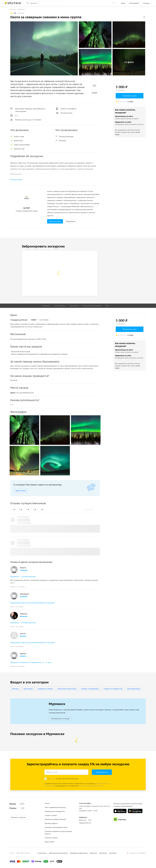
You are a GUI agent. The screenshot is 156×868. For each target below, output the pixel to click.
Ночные (15, 689)
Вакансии (93, 853)
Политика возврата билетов (55, 819)
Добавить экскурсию (18, 817)
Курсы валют (50, 842)
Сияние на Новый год (113, 689)
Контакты (113, 853)
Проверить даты (130, 96)
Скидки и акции (51, 815)
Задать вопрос (55, 221)
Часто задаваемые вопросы (55, 807)
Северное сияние (45, 689)
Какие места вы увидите (92, 306)
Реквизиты (103, 853)
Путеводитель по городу (60, 719)
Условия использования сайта (56, 827)
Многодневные (134, 689)
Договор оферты (51, 823)
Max (90, 820)
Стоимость (46, 306)
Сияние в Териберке (90, 689)
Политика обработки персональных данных (58, 833)
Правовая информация (79, 853)
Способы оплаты (51, 838)
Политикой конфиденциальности (91, 786)
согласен (52, 779)
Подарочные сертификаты (55, 811)
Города (17, 804)
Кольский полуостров (67, 689)
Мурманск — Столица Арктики (23, 576)
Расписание (74, 306)
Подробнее (71, 221)
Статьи (47, 803)
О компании (42, 853)
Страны (17, 808)
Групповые (28, 689)
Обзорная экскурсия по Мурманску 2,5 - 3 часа (31, 662)
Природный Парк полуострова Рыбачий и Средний (32, 603)
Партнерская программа (58, 853)
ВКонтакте (83, 820)
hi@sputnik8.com (85, 823)
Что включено (60, 306)
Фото (107, 306)
